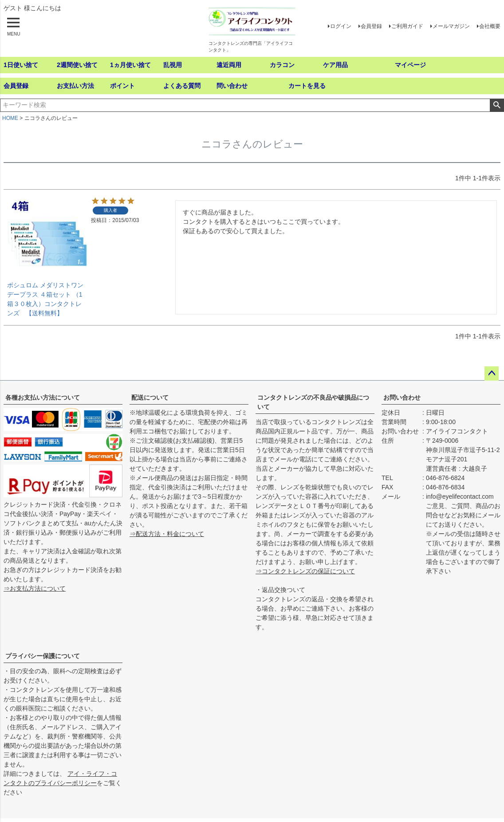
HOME (10, 118)
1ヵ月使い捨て (130, 65)
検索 (497, 105)
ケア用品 (335, 65)
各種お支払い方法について (43, 397)
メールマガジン (451, 26)
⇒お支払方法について (35, 588)
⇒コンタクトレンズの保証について (305, 571)
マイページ (410, 65)
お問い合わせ (402, 397)
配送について (150, 397)
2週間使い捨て (77, 65)
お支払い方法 (75, 86)
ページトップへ (492, 373)
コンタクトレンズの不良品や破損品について (313, 402)
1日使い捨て (21, 65)
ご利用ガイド (407, 26)
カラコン (282, 65)
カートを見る (307, 86)
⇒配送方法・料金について (167, 534)
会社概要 (490, 26)
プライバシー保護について (43, 656)
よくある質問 (182, 86)
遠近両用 (229, 65)
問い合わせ (232, 86)
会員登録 (371, 26)
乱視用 (173, 65)
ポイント (122, 86)
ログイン (341, 26)
